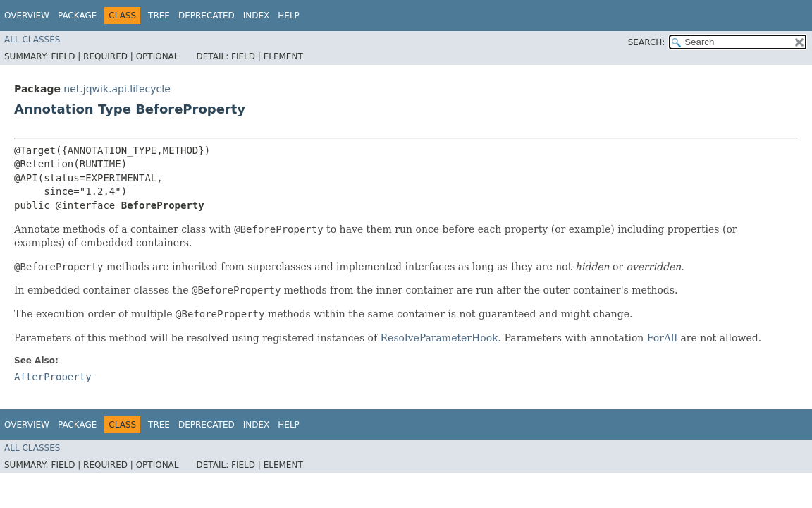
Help (289, 16)
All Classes (32, 40)
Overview (27, 16)
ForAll (662, 338)
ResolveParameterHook (439, 338)
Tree (159, 16)
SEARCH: (647, 42)
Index (257, 16)
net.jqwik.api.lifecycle (117, 89)
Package (77, 16)
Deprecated (207, 16)
